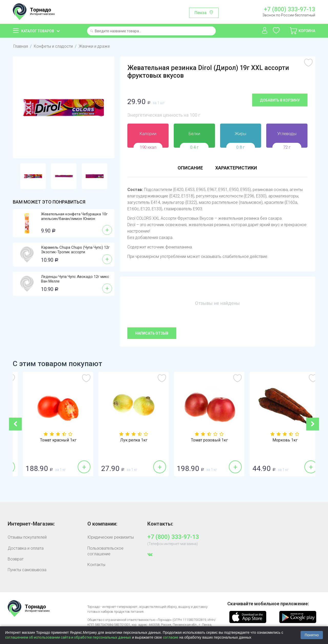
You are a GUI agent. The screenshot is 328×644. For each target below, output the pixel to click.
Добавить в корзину (280, 100)
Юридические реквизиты (111, 537)
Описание (190, 168)
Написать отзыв (152, 333)
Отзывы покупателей (27, 537)
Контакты (96, 565)
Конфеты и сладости (53, 46)
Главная (21, 46)
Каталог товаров (38, 31)
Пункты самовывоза (27, 570)
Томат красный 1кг (126, 440)
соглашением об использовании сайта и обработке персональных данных (68, 637)
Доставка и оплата (26, 548)
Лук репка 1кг (202, 440)
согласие (171, 637)
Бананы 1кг (51, 440)
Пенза (201, 13)
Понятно (312, 635)
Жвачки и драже (94, 46)
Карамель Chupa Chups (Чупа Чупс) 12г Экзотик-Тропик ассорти (75, 250)
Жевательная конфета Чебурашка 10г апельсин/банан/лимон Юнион (74, 216)
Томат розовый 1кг (278, 440)
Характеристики (236, 168)
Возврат (16, 559)
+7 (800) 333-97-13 (290, 9)
